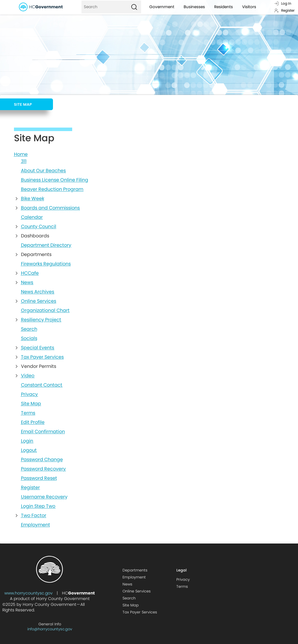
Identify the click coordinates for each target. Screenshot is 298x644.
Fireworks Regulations (46, 264)
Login (27, 441)
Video (28, 376)
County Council (39, 227)
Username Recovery (44, 497)
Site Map (31, 404)
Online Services (39, 301)
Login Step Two (38, 506)
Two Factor (34, 516)
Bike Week (33, 199)
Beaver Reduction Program (52, 189)
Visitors (249, 7)
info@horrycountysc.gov (50, 629)
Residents (223, 7)
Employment (36, 525)
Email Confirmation (43, 432)
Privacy (29, 394)
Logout (29, 450)
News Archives (38, 292)
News (27, 283)
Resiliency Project (41, 320)
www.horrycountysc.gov (29, 593)
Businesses (194, 7)
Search (29, 329)
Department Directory (46, 245)
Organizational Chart (45, 310)
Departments (135, 570)
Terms (28, 413)
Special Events (38, 348)
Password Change (42, 460)
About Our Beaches (43, 171)
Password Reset (39, 478)
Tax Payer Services (42, 357)
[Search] (104, 7)
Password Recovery (43, 469)
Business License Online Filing (55, 180)
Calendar (32, 217)
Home (21, 154)
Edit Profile (33, 422)
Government (162, 7)
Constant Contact (42, 385)
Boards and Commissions (50, 208)
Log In (283, 3)
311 (24, 161)
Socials (29, 338)
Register (284, 10)
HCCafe (30, 273)
